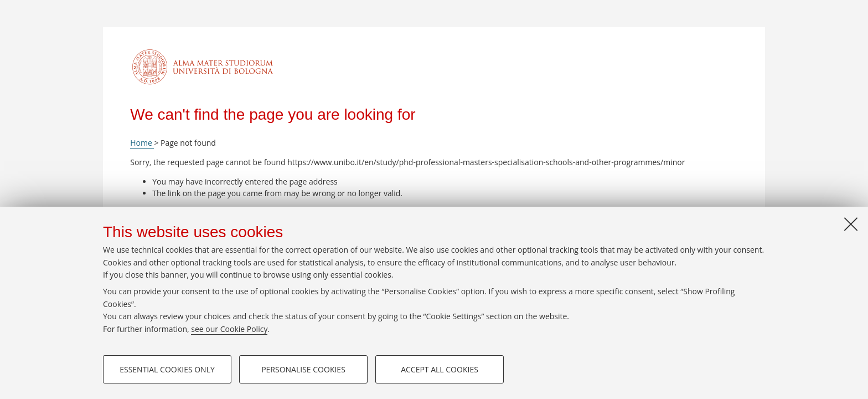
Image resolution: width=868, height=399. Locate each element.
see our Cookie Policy (229, 329)
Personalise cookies (303, 369)
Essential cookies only (167, 369)
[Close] (851, 224)
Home (142, 143)
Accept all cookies (440, 369)
